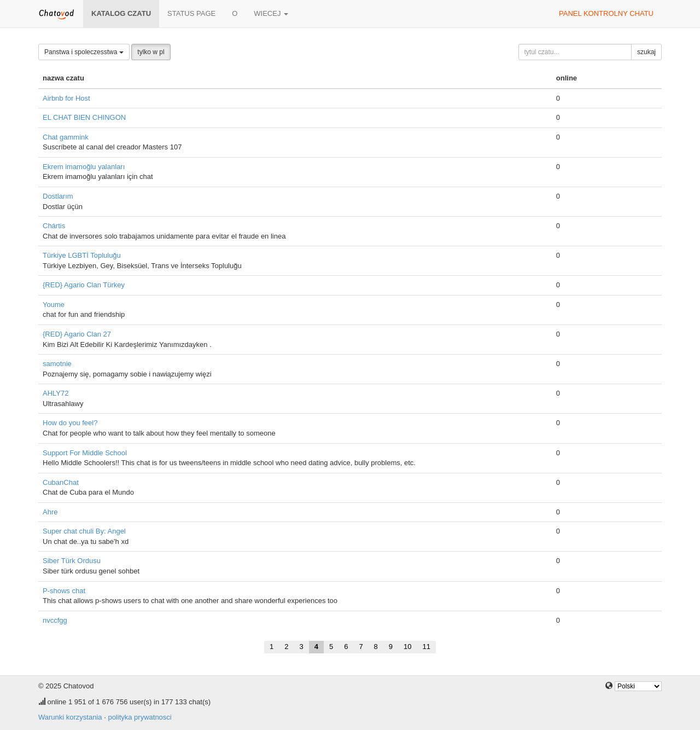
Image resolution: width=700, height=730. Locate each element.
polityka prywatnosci (139, 717)
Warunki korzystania (70, 717)
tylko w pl (151, 52)
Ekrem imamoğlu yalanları (84, 167)
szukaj (646, 52)
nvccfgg (55, 620)
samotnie (57, 364)
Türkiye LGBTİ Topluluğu (82, 255)
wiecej (271, 13)
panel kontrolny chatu (606, 13)
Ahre (50, 512)
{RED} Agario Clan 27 (77, 334)
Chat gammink (66, 137)
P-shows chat (64, 591)
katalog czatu (121, 13)
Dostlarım (58, 196)
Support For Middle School (85, 453)
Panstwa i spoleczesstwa (84, 52)
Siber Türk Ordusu (72, 561)
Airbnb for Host (66, 98)
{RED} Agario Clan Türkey (84, 285)
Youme (54, 305)
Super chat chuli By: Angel (84, 531)
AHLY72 (56, 393)
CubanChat (61, 482)
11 (427, 647)
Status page (191, 13)
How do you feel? (70, 423)
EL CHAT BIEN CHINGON (84, 117)
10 (407, 647)
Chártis (54, 226)
